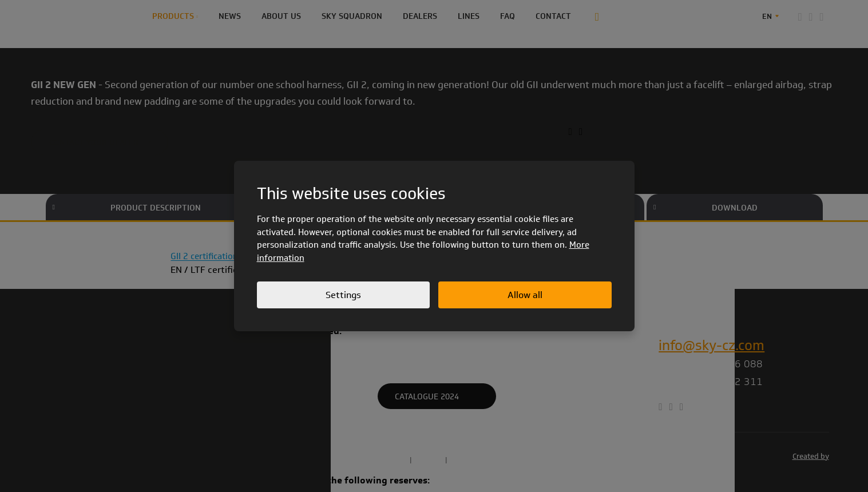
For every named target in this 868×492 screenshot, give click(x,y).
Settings (343, 295)
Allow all (525, 295)
